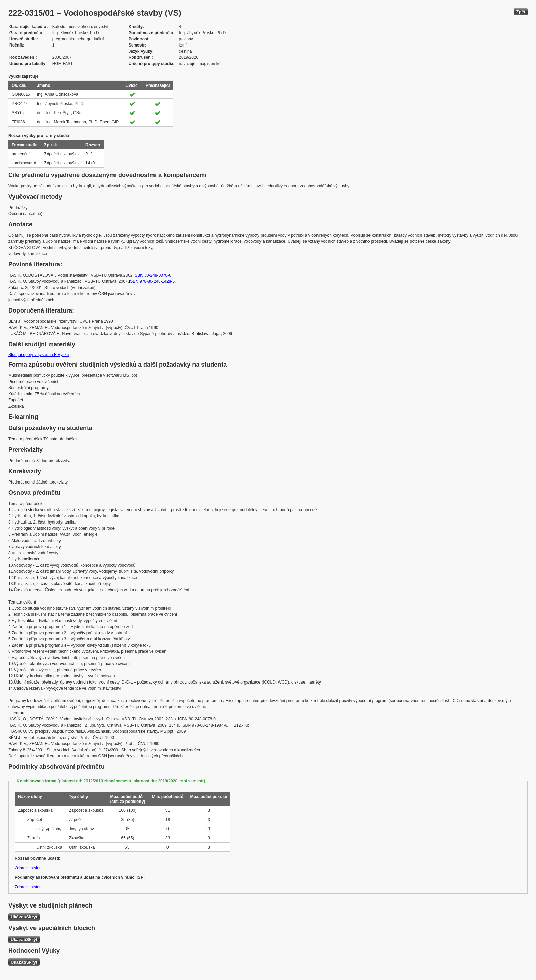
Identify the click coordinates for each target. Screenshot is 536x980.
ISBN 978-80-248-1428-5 (152, 281)
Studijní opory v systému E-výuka (38, 355)
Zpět (521, 12)
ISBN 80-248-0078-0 (152, 275)
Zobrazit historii (29, 868)
